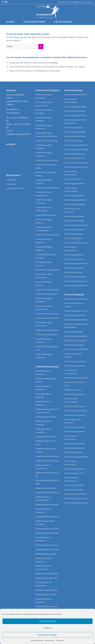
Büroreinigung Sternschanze (76, 264)
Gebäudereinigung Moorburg (47, 517)
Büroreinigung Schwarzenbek (71, 249)
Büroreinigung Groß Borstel (76, 145)
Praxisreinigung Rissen (74, 452)
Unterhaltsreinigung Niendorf (44, 264)
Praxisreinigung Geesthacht (76, 341)
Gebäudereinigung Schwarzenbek (43, 567)
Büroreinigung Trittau (73, 272)
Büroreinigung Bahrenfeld (75, 107)
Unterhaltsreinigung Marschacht (44, 241)
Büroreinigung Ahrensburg (76, 95)
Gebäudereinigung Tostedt (46, 590)
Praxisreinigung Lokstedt (75, 406)
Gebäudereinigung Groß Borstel (45, 443)
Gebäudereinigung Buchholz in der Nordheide (47, 411)
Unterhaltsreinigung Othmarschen (44, 276)
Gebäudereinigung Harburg (47, 461)
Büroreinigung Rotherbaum (76, 243)
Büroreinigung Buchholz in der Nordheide (76, 121)
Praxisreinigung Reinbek (75, 448)
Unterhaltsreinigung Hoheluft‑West (44, 209)
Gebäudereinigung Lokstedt (47, 505)
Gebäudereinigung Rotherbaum (43, 560)
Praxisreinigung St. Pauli (74, 473)
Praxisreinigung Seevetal (75, 469)
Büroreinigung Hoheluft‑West (71, 173)
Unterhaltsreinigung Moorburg (44, 248)
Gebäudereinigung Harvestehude (43, 467)
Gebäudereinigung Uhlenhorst (43, 600)
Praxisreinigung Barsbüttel (75, 315)
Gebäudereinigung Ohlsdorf (47, 533)
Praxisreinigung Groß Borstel (76, 349)
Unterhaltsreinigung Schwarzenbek (44, 308)
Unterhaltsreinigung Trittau (47, 334)
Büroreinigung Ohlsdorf (74, 221)
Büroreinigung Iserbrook (75, 183)
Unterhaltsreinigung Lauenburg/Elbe (44, 229)
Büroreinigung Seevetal (74, 255)
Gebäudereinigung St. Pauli (47, 578)
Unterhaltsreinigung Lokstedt (47, 235)
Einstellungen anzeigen (47, 635)
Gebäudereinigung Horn (45, 488)
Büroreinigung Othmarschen (76, 225)
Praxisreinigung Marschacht (76, 411)
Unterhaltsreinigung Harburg (47, 188)
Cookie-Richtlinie (37, 640)
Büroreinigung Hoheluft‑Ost (76, 167)
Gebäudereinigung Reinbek (47, 549)
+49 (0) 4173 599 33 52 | (68, 2)
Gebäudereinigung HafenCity (47, 456)
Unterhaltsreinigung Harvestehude (44, 194)
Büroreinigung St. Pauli (74, 259)
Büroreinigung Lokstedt (74, 196)
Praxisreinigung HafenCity (75, 361)
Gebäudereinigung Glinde (46, 437)
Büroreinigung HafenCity (75, 154)
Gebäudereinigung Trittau (46, 594)
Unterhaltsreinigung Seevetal (47, 314)
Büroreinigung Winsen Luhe (76, 281)
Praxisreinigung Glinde (74, 345)
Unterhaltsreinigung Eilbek (47, 141)
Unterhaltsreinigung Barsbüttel (44, 119)
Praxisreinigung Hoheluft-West (75, 384)
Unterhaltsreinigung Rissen (47, 294)
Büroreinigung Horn (73, 179)
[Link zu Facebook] (3, 2)
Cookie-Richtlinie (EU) (15, 188)
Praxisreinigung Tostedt (74, 485)
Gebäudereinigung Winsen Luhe (47, 608)
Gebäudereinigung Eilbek (46, 417)
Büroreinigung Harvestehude (77, 163)
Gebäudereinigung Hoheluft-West (47, 482)
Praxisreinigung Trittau (74, 490)
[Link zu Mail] (6, 2)
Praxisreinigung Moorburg (75, 415)
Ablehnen (47, 628)
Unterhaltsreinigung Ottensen (44, 283)
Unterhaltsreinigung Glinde (47, 160)
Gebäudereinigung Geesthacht (43, 430)
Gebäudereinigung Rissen (46, 554)
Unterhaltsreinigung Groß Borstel (46, 166)
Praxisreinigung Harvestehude (71, 372)
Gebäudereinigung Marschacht (43, 511)
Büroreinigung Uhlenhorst (75, 277)
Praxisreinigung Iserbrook (75, 394)
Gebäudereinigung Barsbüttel (43, 396)
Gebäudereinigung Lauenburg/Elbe (43, 498)
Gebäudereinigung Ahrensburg (43, 372)
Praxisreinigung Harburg (75, 366)
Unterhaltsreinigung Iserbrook (44, 221)
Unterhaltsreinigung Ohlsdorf (47, 270)
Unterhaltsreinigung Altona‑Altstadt (44, 104)
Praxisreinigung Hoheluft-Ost (76, 378)
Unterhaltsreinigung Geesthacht (44, 154)
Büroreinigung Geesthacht (75, 136)
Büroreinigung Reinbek (74, 234)
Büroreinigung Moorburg (75, 204)
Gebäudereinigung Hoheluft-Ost (47, 474)
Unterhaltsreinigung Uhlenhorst (44, 341)
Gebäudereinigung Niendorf (47, 529)
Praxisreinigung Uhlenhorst (76, 494)
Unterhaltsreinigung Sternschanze (44, 324)
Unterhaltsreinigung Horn (46, 215)
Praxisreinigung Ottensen (75, 444)
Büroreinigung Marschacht (76, 200)
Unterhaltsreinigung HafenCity (44, 182)
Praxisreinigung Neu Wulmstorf (73, 421)
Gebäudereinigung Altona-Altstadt (46, 380)
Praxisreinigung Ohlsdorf (75, 431)
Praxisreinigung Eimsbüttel (76, 336)
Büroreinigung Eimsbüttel (75, 132)
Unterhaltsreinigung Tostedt (47, 330)
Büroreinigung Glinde (74, 141)
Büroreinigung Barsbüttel (75, 111)
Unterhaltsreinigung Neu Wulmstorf (46, 256)
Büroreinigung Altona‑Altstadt (71, 101)
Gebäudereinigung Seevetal (47, 574)
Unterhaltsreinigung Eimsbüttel (44, 147)
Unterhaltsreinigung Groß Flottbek (46, 174)
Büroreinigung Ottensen (75, 230)
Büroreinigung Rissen (73, 238)
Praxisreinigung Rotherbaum (76, 457)
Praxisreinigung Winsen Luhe (77, 498)
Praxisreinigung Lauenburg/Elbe (71, 400)
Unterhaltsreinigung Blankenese (44, 127)
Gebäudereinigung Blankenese (43, 403)
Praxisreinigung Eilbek (74, 332)
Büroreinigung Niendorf (74, 216)
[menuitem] (10, 22)
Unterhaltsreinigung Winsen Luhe (47, 348)
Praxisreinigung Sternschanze (71, 479)
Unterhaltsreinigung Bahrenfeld (44, 112)
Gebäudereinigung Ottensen (47, 545)
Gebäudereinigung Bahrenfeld (43, 388)
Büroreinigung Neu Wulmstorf (73, 210)
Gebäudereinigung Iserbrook (47, 492)
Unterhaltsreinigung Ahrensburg (44, 96)
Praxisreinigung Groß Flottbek (73, 355)
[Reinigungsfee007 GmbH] (47, 12)
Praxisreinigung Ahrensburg (76, 299)
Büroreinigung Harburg (74, 158)
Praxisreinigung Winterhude (76, 503)
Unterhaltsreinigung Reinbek (47, 290)
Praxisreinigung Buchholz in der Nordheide (76, 326)
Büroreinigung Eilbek (73, 128)
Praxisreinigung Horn (73, 390)
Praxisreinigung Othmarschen (71, 438)
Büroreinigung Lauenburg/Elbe (71, 189)
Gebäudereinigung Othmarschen (43, 539)
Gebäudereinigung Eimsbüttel (43, 423)
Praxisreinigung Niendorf (75, 427)
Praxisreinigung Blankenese (76, 320)
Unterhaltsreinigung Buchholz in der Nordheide (46, 134)
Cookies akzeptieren (47, 621)
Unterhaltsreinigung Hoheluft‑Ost (44, 201)
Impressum (60, 640)
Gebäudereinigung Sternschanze (43, 584)
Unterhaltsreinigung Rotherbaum (44, 300)
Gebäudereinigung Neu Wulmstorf (45, 523)
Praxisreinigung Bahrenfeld (76, 311)
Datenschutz (50, 640)
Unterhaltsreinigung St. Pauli (47, 318)
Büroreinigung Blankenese (76, 115)
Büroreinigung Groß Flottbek (76, 149)
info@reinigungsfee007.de (85, 2)
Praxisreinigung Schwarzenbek (71, 463)
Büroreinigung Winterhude (76, 285)
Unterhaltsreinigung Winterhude (44, 356)
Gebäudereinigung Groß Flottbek (45, 450)
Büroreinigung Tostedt (74, 268)
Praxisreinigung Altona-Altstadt (74, 305)
